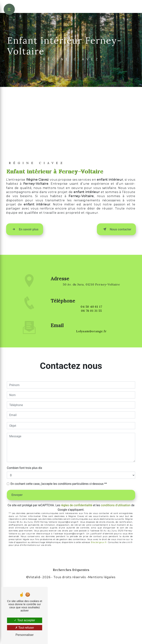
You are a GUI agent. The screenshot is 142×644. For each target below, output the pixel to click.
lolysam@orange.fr (91, 385)
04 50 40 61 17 (91, 369)
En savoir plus (25, 288)
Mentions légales (102, 636)
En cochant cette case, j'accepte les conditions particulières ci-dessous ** (59, 542)
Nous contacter (116, 288)
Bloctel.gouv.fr (99, 601)
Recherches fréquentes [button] (71, 628)
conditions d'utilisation (116, 564)
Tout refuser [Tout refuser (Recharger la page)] (25, 628)
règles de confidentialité (77, 564)
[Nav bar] (9, 9)
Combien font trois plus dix (24, 526)
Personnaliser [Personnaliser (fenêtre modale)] (25, 635)
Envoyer (17, 553)
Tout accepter (24, 620)
